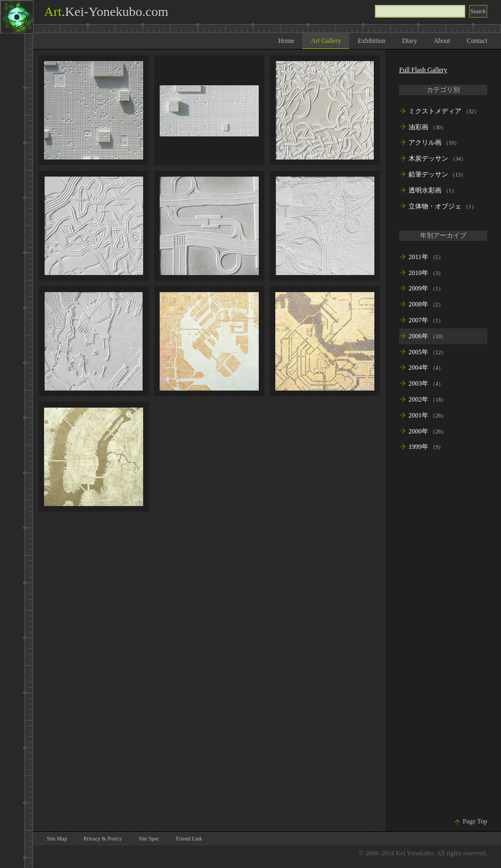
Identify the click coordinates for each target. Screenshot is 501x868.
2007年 (418, 320)
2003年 (418, 383)
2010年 (418, 273)
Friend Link (189, 839)
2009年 (418, 288)
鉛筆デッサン (428, 174)
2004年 (418, 367)
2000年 (418, 431)
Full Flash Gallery (423, 70)
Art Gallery (326, 41)
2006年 (418, 336)
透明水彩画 (425, 190)
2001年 (418, 415)
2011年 (418, 257)
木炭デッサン (428, 158)
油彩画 (418, 127)
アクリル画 (425, 142)
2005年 (418, 352)
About (442, 41)
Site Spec (149, 839)
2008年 (418, 304)
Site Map (57, 839)
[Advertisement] (443, 636)
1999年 (418, 447)
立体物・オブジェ (435, 206)
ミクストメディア (435, 111)
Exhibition (372, 41)
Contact (477, 41)
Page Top (475, 821)
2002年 (418, 399)
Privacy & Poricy (103, 839)
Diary (409, 41)
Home (286, 41)
